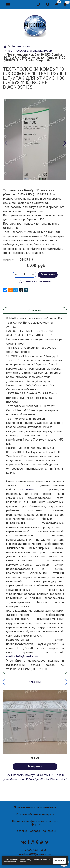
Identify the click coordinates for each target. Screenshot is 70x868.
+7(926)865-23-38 (35, 850)
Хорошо (59, 861)
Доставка (21, 831)
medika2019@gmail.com (22, 657)
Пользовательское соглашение (35, 808)
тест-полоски (26, 490)
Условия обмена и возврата (35, 814)
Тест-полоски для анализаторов (29, 51)
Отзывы (35, 682)
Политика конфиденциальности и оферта (35, 823)
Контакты (49, 831)
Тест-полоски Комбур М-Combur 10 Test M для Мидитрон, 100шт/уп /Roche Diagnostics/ (35, 777)
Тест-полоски (21, 46)
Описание (35, 310)
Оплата (35, 831)
